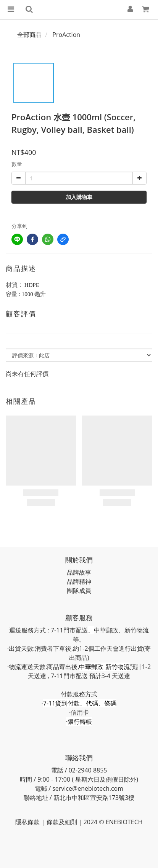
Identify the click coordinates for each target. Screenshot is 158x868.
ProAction (66, 35)
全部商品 (29, 35)
